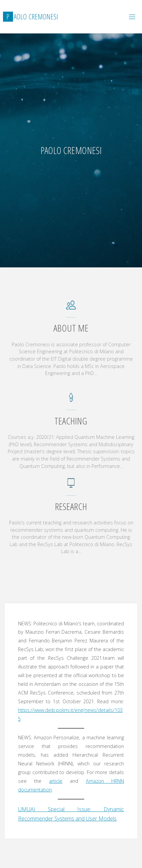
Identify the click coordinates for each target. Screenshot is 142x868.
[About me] (71, 308)
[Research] (71, 486)
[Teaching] (71, 401)
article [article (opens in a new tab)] (56, 781)
